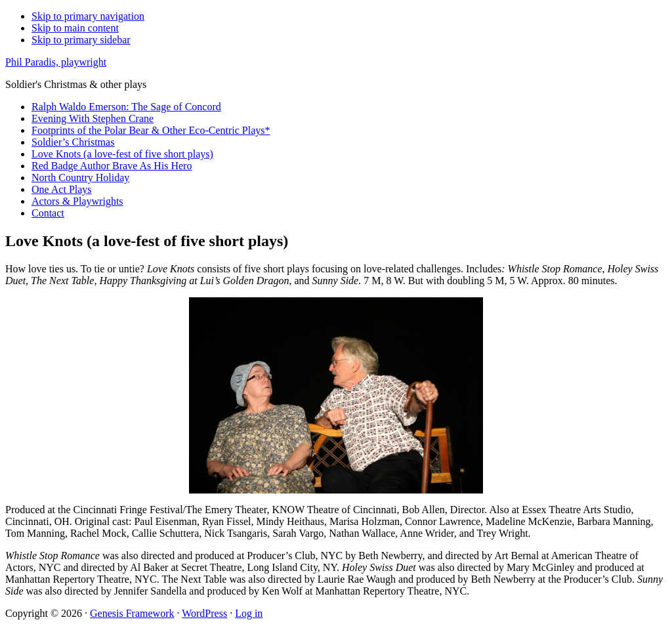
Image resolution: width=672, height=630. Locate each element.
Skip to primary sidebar (81, 40)
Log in (249, 613)
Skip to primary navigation (88, 16)
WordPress (204, 613)
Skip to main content (75, 28)
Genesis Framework (132, 613)
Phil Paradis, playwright (56, 62)
